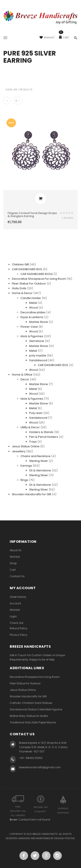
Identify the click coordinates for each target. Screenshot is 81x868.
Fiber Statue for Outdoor (25, 683)
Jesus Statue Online (23, 690)
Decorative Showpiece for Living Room (35, 677)
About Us (16, 550)
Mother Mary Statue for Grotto (29, 716)
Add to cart (41, 199)
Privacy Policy (19, 635)
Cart (64, 38)
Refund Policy (19, 628)
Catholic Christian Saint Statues (31, 703)
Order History (18, 597)
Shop (13, 563)
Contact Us (17, 576)
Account (15, 603)
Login (13, 616)
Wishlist (47, 38)
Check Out (17, 623)
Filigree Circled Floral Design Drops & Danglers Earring (32, 215)
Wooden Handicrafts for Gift (28, 696)
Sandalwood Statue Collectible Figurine (36, 709)
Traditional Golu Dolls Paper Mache (33, 722)
